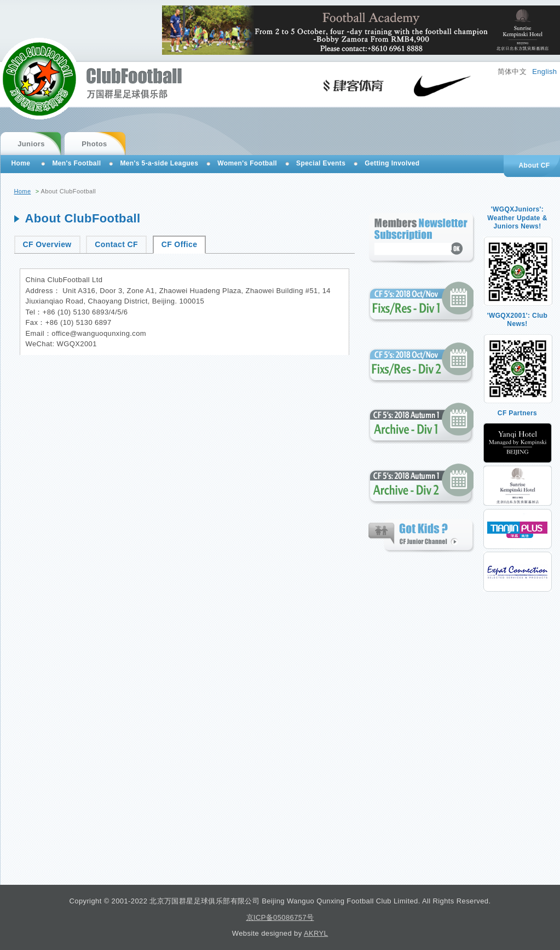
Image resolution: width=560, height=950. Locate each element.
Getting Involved (392, 163)
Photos (94, 144)
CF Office (180, 244)
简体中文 (512, 71)
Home (23, 191)
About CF (534, 165)
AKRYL (316, 933)
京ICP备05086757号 (280, 917)
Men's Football (76, 163)
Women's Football (247, 163)
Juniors (31, 144)
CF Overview (47, 244)
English (544, 71)
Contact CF (116, 244)
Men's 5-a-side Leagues (159, 163)
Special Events (321, 163)
